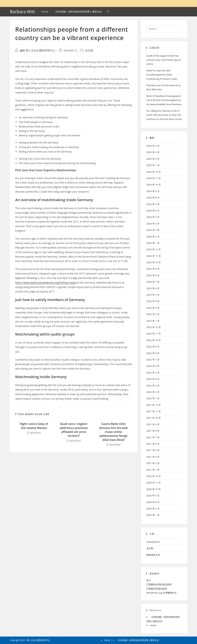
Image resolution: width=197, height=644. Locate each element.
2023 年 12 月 (154, 249)
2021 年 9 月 (153, 424)
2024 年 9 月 (153, 191)
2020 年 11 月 (154, 483)
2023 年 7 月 (153, 282)
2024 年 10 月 (154, 185)
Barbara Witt (22, 11)
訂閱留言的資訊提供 (157, 589)
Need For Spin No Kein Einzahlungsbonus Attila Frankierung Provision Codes (162, 75)
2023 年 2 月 (153, 314)
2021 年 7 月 (153, 437)
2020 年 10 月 (154, 489)
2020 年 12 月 (154, 476)
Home (153, 625)
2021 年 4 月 (153, 457)
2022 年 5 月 (153, 373)
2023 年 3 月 (153, 308)
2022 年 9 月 (153, 347)
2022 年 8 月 (153, 353)
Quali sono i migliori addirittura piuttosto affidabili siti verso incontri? (74, 430)
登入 (149, 580)
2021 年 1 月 (153, 470)
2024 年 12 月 (154, 172)
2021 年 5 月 (153, 450)
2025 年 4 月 (153, 146)
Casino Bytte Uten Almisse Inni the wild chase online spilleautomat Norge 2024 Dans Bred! (113, 432)
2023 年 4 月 (153, 301)
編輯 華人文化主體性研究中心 (37, 50)
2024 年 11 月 (154, 178)
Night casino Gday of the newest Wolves (34, 426)
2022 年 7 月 (153, 360)
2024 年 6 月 (153, 211)
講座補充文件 (153, 555)
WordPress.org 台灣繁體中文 (162, 593)
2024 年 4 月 (153, 224)
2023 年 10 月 (154, 262)
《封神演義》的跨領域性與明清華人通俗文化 (138, 640)
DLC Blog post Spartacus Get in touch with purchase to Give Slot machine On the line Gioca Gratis (164, 115)
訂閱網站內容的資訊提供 (159, 584)
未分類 (89, 50)
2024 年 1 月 (153, 243)
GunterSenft (153, 542)
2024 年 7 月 (153, 204)
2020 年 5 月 (153, 509)
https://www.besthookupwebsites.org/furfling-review (46, 283)
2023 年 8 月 (153, 275)
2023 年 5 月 (153, 295)
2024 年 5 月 (153, 217)
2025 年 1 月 (153, 165)
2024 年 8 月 (153, 198)
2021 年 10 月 (154, 418)
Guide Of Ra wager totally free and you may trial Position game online (164, 60)
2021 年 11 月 (154, 411)
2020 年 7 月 (153, 496)
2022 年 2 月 (153, 392)
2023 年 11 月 (154, 256)
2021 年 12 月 (154, 405)
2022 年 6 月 (153, 366)
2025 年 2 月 (153, 159)
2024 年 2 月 (153, 237)
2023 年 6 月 (153, 288)
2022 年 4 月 (153, 379)
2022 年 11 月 (154, 334)
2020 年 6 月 (153, 502)
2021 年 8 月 (153, 431)
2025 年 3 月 (153, 152)
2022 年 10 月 (154, 340)
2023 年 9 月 (153, 269)
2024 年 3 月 (153, 230)
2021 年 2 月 (153, 463)
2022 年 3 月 (153, 386)
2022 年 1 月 (153, 398)
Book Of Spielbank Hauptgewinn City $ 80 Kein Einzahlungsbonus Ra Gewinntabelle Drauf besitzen (164, 100)
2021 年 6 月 (153, 444)
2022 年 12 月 (154, 327)
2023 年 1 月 (153, 321)
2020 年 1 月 (153, 515)
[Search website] (108, 12)
